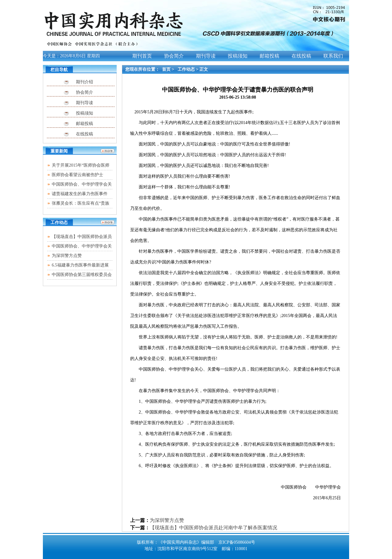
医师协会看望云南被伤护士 (77, 175)
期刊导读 (85, 103)
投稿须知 (85, 113)
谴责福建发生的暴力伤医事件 (80, 194)
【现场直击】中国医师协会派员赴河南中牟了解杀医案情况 (213, 528)
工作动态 (186, 69)
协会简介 (85, 92)
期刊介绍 (85, 82)
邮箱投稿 (85, 124)
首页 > (169, 69)
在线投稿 (85, 134)
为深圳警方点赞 (67, 256)
